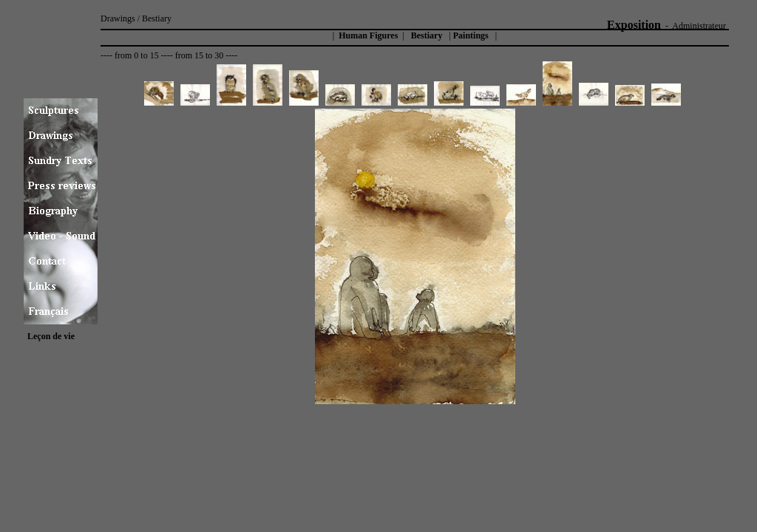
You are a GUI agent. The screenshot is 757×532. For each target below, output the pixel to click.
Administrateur (699, 26)
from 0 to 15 (137, 55)
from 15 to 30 (200, 55)
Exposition (634, 25)
